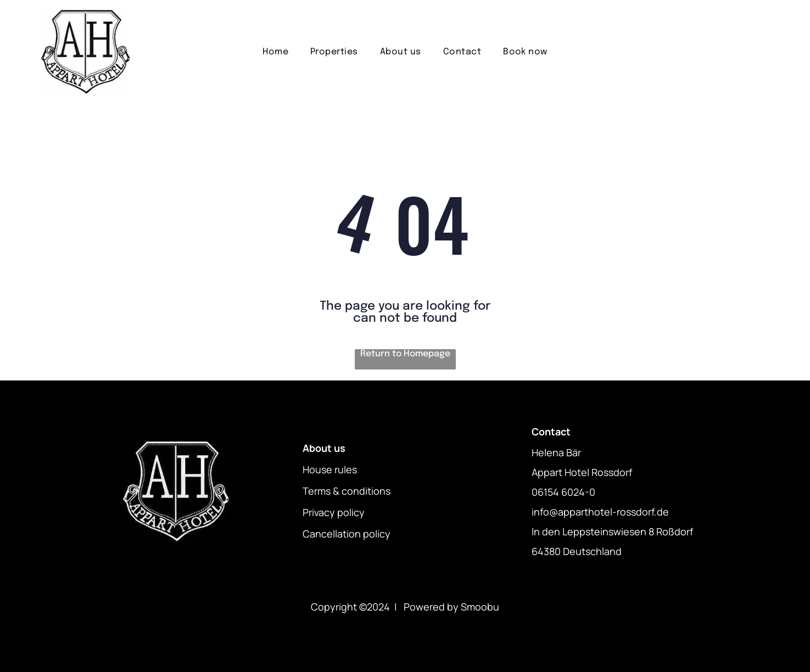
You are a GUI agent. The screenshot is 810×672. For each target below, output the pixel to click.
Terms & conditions (347, 491)
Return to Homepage (405, 354)
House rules (330, 469)
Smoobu (480, 607)
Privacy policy (334, 512)
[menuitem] (275, 52)
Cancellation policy (347, 534)
